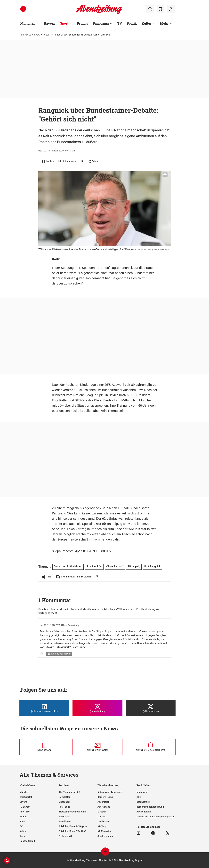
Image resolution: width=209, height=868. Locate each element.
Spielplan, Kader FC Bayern (73, 826)
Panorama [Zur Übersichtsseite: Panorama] (101, 23)
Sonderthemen (105, 836)
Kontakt (102, 817)
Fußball (47, 35)
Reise (23, 836)
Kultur (23, 831)
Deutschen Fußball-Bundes (121, 508)
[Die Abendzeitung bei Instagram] (97, 708)
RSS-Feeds (64, 807)
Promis (23, 817)
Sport (37, 35)
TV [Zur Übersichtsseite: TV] (120, 23)
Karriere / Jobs (105, 797)
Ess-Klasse (64, 817)
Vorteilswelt (65, 821)
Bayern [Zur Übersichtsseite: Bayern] (50, 23)
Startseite (26, 35)
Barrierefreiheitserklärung (150, 807)
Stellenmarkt (65, 836)
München (24, 792)
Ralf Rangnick (152, 566)
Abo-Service (104, 807)
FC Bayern (25, 807)
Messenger (64, 802)
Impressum (142, 792)
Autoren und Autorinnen (110, 792)
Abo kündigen (144, 812)
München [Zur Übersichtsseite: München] (28, 23)
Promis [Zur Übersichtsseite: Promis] (82, 23)
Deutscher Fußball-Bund (68, 566)
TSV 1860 (25, 812)
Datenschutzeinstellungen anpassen (156, 817)
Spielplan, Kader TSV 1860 (72, 831)
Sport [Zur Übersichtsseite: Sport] (64, 23)
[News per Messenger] (44, 747)
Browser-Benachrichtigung (72, 812)
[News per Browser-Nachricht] (151, 747)
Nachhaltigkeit (27, 841)
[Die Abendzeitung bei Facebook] (44, 708)
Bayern (23, 802)
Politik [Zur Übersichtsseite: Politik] (132, 23)
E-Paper (102, 812)
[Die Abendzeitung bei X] (151, 708)
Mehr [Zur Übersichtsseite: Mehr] (164, 23)
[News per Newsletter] (97, 747)
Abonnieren (104, 802)
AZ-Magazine (104, 831)
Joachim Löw (133, 390)
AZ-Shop (102, 826)
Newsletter (64, 797)
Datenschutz (143, 802)
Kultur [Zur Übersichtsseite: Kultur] (147, 23)
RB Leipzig (115, 524)
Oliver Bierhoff (104, 400)
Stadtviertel (26, 797)
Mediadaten (104, 821)
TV (21, 826)
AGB (139, 797)
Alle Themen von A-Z (69, 792)
